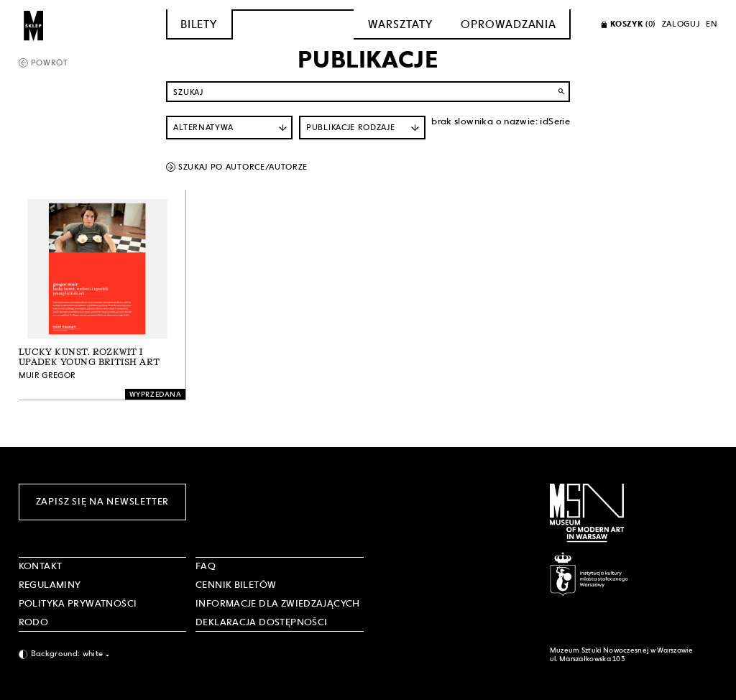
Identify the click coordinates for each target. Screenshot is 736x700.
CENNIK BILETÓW (236, 585)
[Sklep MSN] (34, 25)
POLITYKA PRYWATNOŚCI (78, 603)
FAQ (206, 566)
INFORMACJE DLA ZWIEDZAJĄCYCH (278, 603)
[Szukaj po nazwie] (368, 92)
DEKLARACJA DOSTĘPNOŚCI (261, 622)
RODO (34, 622)
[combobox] (103, 654)
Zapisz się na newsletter (102, 501)
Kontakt (41, 566)
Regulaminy (50, 585)
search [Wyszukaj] (562, 92)
